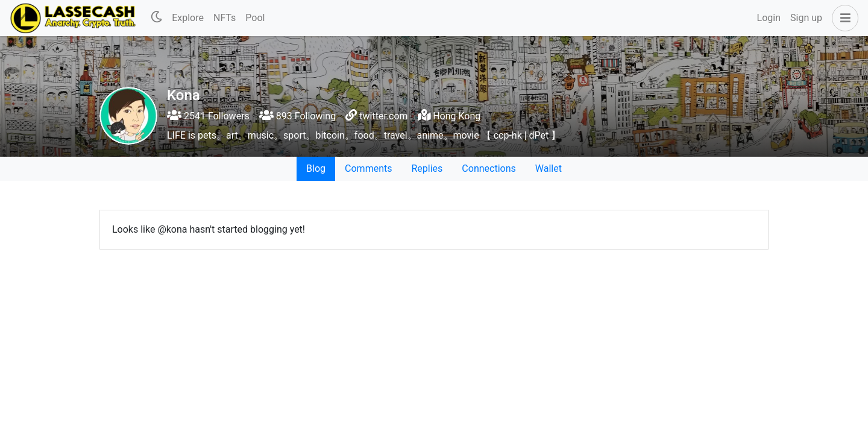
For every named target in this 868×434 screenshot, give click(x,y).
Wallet (549, 168)
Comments (368, 168)
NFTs (225, 18)
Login (769, 18)
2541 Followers (208, 116)
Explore (188, 18)
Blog (316, 168)
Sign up (806, 18)
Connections (489, 168)
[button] (843, 18)
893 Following (297, 116)
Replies (427, 168)
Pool (255, 18)
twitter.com (383, 116)
